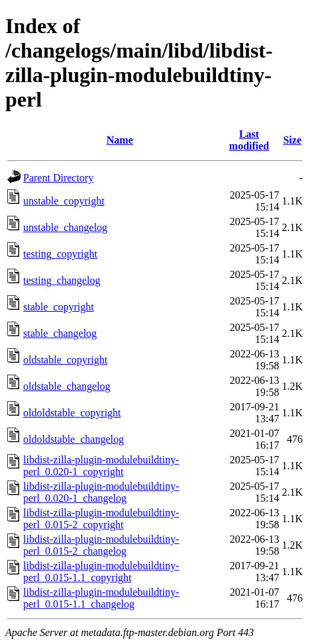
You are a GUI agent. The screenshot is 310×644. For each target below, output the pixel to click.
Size (292, 140)
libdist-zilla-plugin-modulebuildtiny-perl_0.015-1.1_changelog (101, 598)
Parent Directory (58, 178)
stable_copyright (59, 307)
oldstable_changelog (67, 386)
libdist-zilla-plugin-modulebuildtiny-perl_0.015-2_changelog (101, 545)
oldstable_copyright (65, 360)
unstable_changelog (65, 227)
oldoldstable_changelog (74, 439)
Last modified (249, 140)
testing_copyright (60, 254)
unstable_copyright (64, 201)
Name (120, 140)
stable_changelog (60, 333)
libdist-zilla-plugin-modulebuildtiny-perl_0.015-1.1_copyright (101, 572)
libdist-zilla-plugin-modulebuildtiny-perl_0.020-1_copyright (101, 466)
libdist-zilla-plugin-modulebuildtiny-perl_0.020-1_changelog (101, 492)
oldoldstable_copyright (72, 413)
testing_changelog (62, 280)
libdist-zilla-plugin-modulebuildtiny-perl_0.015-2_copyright (101, 519)
